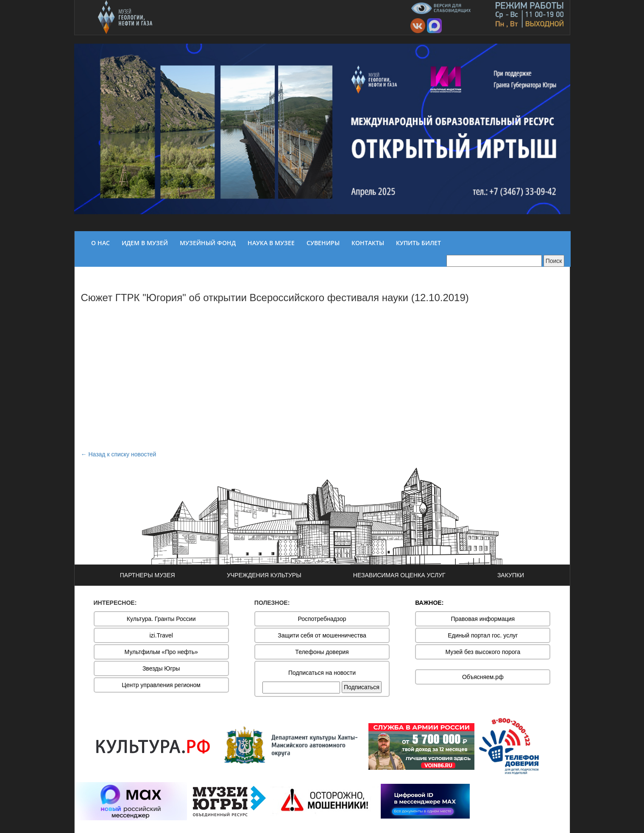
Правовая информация (483, 619)
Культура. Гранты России (161, 619)
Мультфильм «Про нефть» (161, 652)
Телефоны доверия (322, 652)
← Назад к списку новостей (119, 454)
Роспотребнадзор (322, 619)
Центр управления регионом (161, 685)
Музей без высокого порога (483, 652)
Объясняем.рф (483, 677)
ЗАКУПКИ (511, 575)
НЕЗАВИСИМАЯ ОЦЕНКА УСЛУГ (399, 575)
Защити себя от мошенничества (322, 635)
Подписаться (362, 687)
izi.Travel (161, 635)
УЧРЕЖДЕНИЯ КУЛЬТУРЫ (264, 575)
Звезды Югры (161, 668)
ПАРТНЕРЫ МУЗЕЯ (148, 575)
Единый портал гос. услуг (483, 635)
